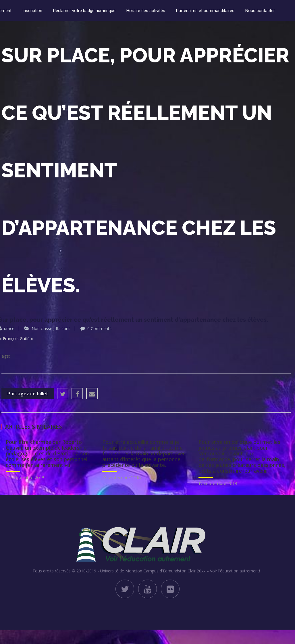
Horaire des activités (146, 11)
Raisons (63, 328)
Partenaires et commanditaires (205, 11)
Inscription (32, 11)
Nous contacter (260, 11)
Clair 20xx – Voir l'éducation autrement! (224, 571)
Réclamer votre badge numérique (84, 11)
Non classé (42, 328)
